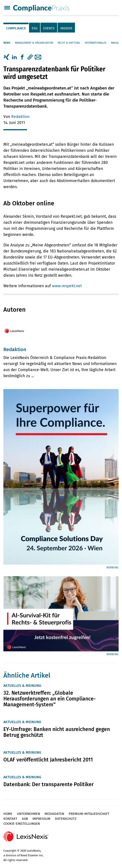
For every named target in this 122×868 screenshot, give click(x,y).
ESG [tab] (35, 28)
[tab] (16, 28)
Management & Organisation (34, 43)
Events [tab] (49, 28)
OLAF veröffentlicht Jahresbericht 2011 (48, 760)
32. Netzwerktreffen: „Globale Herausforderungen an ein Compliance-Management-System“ (50, 699)
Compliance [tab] (16, 28)
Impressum (41, 819)
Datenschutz (66, 819)
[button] (30, 57)
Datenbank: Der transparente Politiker (49, 784)
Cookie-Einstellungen (22, 824)
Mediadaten (54, 814)
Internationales (96, 43)
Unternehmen (28, 814)
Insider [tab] (66, 28)
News (7, 43)
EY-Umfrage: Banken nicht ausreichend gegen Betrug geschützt (57, 732)
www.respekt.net (67, 286)
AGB (25, 819)
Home (8, 814)
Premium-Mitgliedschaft (89, 814)
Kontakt (10, 819)
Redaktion (20, 117)
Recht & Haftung (69, 43)
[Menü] (7, 8)
